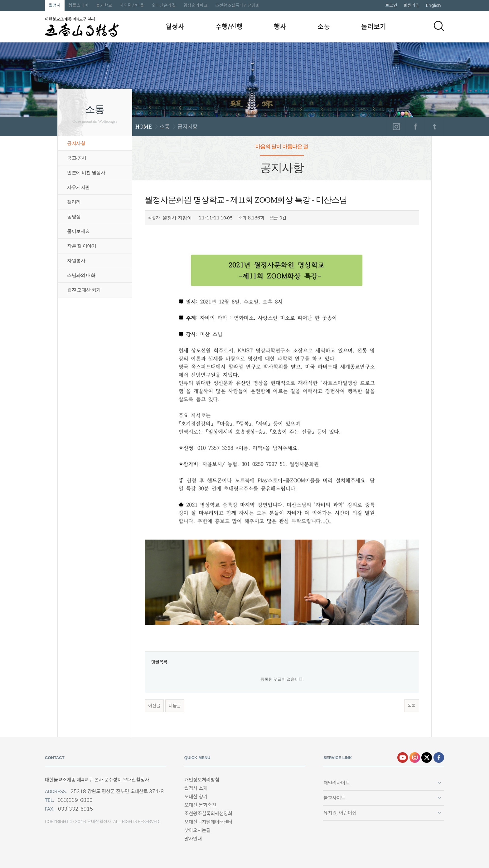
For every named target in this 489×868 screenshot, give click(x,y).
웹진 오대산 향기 (84, 290)
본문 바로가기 (0, 0)
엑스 (427, 758)
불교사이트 (334, 798)
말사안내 (193, 839)
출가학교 (104, 5)
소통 (324, 27)
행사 (280, 27)
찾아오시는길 (197, 830)
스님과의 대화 (81, 275)
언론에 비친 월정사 (86, 173)
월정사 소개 (196, 788)
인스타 (415, 758)
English (433, 5)
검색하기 (439, 26)
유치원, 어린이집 (340, 813)
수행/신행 (229, 27)
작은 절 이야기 (82, 246)
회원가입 (412, 5)
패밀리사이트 (336, 783)
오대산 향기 (196, 797)
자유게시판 (78, 187)
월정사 (55, 5)
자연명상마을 (132, 5)
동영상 (74, 217)
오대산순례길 (164, 5)
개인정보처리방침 (202, 780)
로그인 (391, 5)
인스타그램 (396, 127)
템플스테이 (78, 5)
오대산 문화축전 (200, 805)
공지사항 (76, 143)
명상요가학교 (196, 5)
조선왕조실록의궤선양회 (237, 5)
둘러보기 (374, 27)
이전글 (154, 706)
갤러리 (74, 202)
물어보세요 (78, 231)
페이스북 (415, 127)
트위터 (434, 127)
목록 (412, 706)
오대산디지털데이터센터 (208, 822)
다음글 (175, 706)
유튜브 (403, 758)
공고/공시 (77, 158)
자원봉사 (76, 261)
